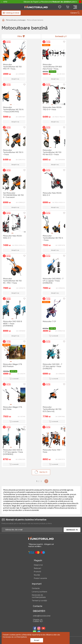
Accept (37, 640)
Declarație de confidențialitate (39, 596)
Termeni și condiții (39, 601)
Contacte (36, 588)
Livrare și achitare (39, 592)
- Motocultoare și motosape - (16, 20)
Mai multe (41, 472)
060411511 (39, 611)
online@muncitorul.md (42, 616)
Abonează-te (72, 530)
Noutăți (37, 575)
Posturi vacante (40, 578)
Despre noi (38, 565)
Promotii (37, 572)
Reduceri (38, 568)
